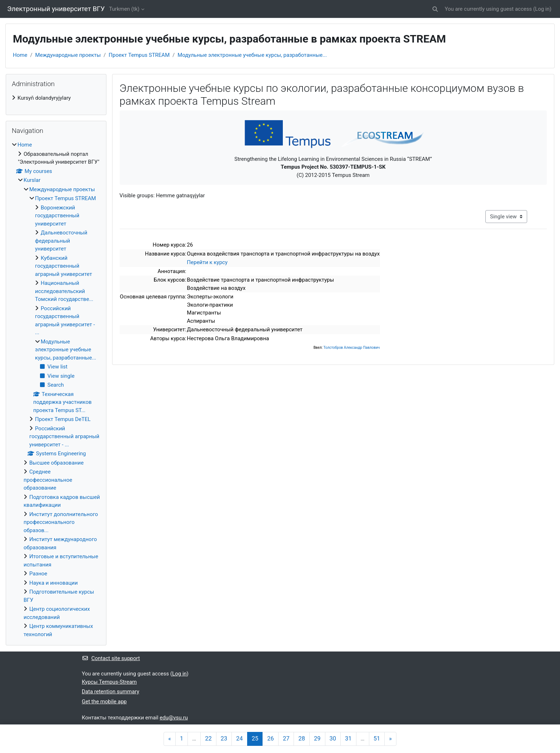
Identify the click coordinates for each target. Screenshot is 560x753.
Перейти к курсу (207, 262)
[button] (435, 9)
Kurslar (32, 180)
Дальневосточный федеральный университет (61, 241)
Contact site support (111, 658)
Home (20, 55)
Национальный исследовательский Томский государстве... (64, 291)
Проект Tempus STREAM (139, 55)
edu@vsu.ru (174, 718)
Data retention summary (111, 692)
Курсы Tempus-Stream (109, 682)
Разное (38, 574)
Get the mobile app (104, 702)
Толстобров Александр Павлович (351, 348)
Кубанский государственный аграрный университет (64, 266)
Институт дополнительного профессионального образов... (61, 522)
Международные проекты (68, 55)
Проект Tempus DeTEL (63, 419)
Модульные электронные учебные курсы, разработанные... (252, 55)
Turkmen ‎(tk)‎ (124, 9)
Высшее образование (56, 463)
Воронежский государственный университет (57, 216)
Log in (542, 9)
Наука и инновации (54, 583)
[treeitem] (56, 98)
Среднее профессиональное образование (48, 480)
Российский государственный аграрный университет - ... (64, 437)
